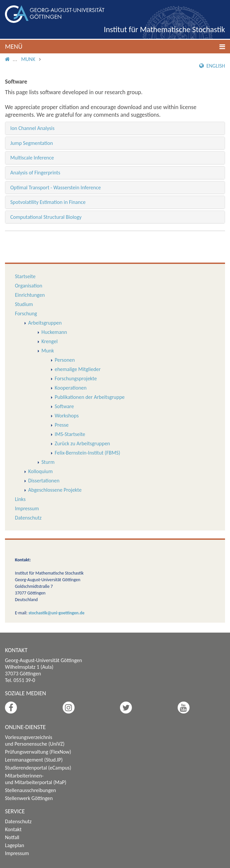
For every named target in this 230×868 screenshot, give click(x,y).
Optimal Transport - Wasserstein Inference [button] (56, 187)
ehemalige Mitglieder (78, 369)
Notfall (12, 837)
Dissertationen (44, 481)
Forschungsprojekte (76, 378)
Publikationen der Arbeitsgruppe (90, 397)
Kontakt (13, 829)
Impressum (27, 508)
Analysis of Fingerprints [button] (35, 173)
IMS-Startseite (70, 434)
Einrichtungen (30, 295)
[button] (115, 47)
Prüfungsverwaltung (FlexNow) (38, 752)
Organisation (29, 286)
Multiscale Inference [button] (32, 158)
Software (64, 406)
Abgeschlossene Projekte (55, 490)
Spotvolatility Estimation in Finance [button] (48, 202)
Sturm (48, 462)
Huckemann (54, 332)
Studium (24, 304)
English (212, 66)
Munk (28, 59)
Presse (62, 425)
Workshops (67, 416)
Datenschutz (28, 518)
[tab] (115, 128)
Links (20, 499)
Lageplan (15, 845)
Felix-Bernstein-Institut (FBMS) (87, 453)
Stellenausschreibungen (30, 790)
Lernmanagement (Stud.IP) (34, 760)
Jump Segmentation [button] (32, 143)
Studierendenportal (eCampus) (38, 768)
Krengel (50, 341)
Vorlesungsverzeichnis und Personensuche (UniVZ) (35, 741)
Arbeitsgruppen (45, 323)
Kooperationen (71, 388)
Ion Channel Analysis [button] (32, 128)
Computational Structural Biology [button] (46, 217)
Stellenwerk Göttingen (29, 798)
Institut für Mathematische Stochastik (164, 29)
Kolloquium (40, 471)
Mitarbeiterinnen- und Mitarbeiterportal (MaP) (36, 779)
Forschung (26, 313)
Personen (65, 360)
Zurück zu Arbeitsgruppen (82, 443)
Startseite (25, 276)
